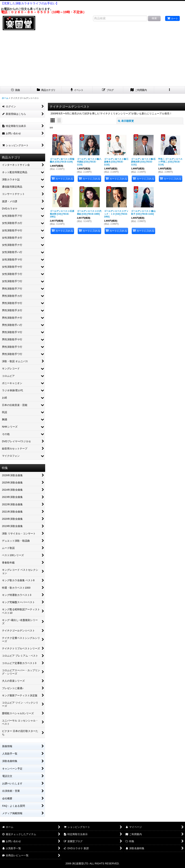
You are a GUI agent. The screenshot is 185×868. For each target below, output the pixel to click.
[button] (170, 90)
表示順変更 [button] (126, 121)
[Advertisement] (92, 59)
